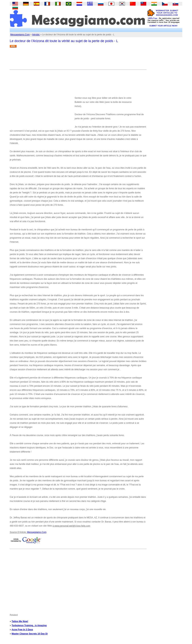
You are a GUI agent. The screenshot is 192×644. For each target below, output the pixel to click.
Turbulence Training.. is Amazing (29, 625)
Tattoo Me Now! (20, 621)
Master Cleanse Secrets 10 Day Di (30, 634)
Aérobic (36, 35)
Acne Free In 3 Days (22, 630)
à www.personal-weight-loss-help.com (71, 526)
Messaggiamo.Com (20, 35)
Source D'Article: (18, 532)
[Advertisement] (78, 60)
